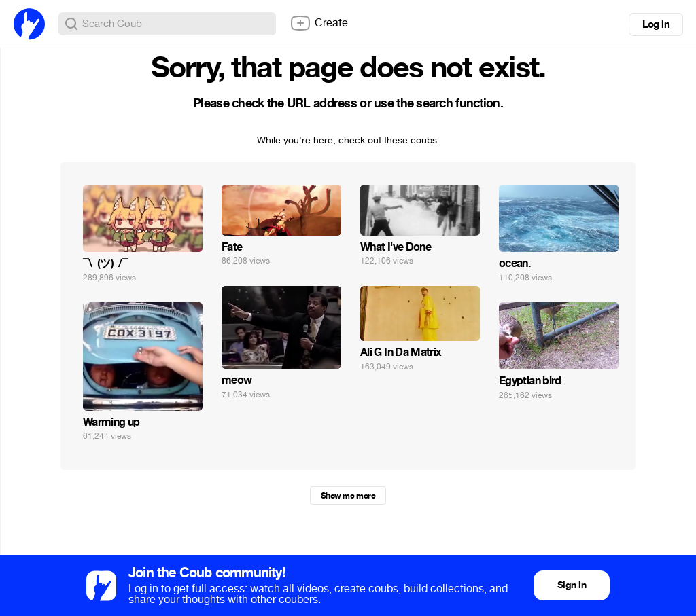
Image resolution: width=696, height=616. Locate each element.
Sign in (572, 585)
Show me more (348, 496)
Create (319, 23)
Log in (656, 24)
